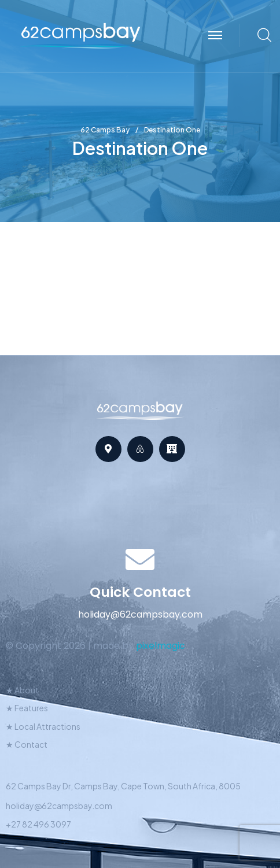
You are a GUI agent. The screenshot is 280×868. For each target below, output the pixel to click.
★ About (22, 690)
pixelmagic (161, 646)
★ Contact (27, 744)
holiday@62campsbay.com (59, 806)
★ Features (27, 708)
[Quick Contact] (140, 559)
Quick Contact (140, 592)
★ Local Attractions (43, 726)
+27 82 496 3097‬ (38, 824)
